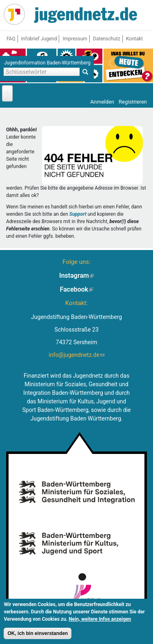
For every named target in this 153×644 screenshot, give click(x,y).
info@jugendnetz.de (76, 355)
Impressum (75, 39)
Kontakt (134, 39)
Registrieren (133, 102)
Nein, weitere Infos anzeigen (100, 620)
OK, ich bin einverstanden (38, 634)
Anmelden (102, 102)
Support (78, 214)
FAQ (11, 39)
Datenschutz (107, 39)
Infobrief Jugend (39, 39)
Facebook (77, 289)
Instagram (76, 276)
